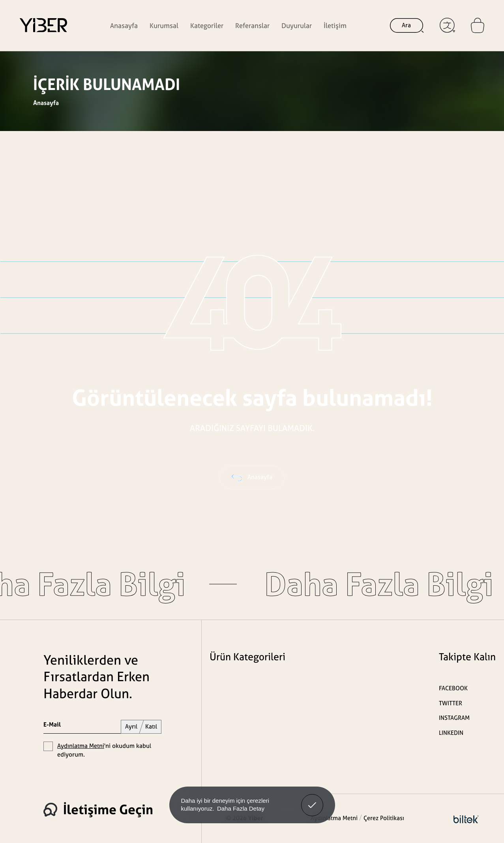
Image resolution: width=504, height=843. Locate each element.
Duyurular (297, 25)
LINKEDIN (451, 733)
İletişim (335, 25)
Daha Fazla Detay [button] (241, 808)
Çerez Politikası (384, 818)
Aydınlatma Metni (81, 746)
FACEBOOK (453, 688)
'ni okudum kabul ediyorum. (104, 750)
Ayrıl (131, 726)
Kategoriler (207, 25)
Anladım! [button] (312, 799)
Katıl (151, 726)
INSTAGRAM (454, 718)
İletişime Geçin (98, 809)
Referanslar (252, 25)
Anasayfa (124, 25)
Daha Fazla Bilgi (339, 584)
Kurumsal (164, 25)
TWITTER (451, 703)
